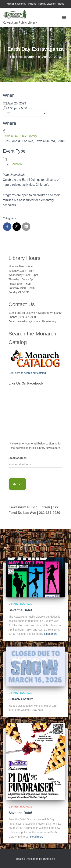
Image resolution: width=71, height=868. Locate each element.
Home (61, 4)
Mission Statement (16, 4)
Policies (32, 4)
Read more (51, 634)
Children (16, 164)
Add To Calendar (24, 113)
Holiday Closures (47, 4)
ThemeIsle (49, 859)
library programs (20, 604)
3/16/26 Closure (21, 699)
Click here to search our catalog (27, 373)
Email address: (18, 458)
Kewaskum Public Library (20, 136)
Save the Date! (20, 610)
